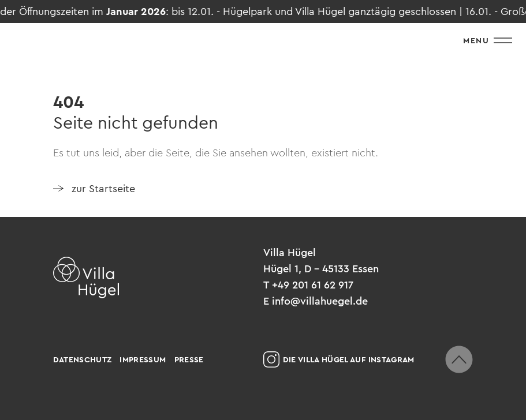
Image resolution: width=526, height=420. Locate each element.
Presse (189, 359)
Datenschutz (83, 359)
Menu (488, 40)
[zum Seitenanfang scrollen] (459, 359)
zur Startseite (103, 189)
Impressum (143, 359)
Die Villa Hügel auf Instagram (339, 359)
